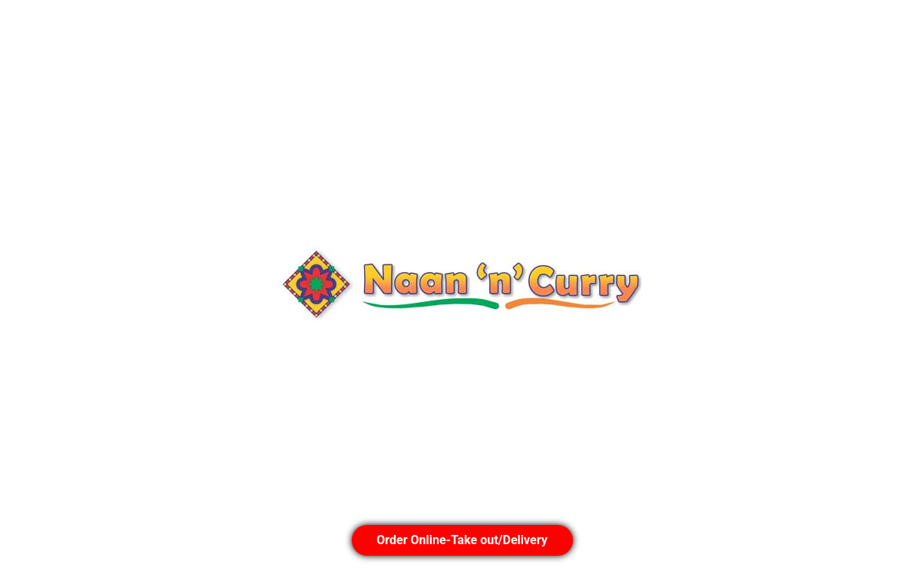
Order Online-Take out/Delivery (462, 540)
